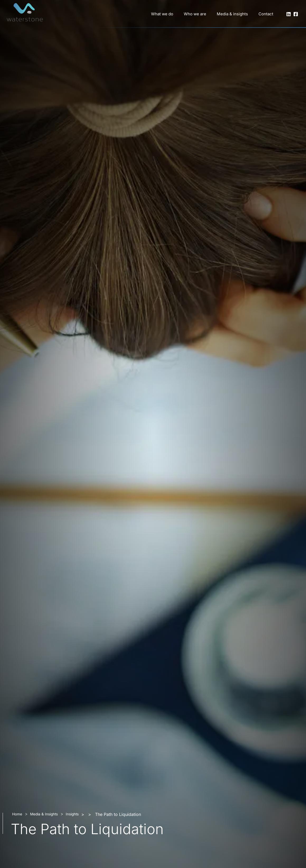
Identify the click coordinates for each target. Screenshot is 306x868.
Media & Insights (44, 814)
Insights (72, 814)
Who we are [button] (195, 14)
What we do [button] (162, 14)
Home (17, 814)
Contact (266, 14)
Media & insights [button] (232, 14)
